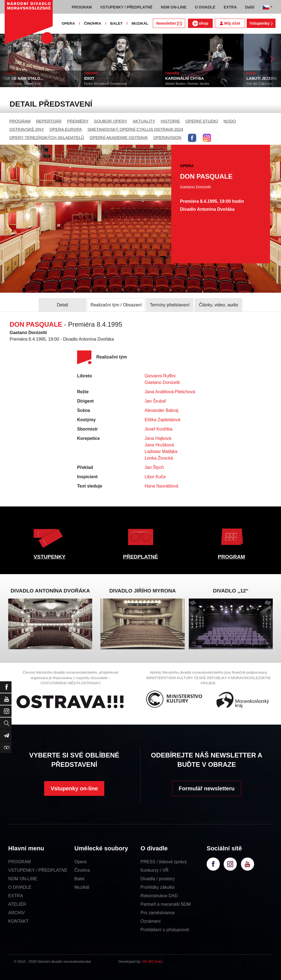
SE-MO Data (153, 962)
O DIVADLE (20, 887)
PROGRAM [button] (82, 7)
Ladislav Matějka (161, 451)
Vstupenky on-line (74, 788)
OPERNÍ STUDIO (202, 121)
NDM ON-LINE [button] (174, 7)
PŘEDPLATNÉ (140, 557)
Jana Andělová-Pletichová (170, 392)
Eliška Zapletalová (162, 420)
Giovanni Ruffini (160, 376)
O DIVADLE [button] (205, 7)
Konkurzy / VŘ (154, 870)
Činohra (82, 870)
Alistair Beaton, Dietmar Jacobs (187, 84)
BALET (116, 23)
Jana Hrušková (159, 445)
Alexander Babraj (161, 410)
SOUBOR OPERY (110, 121)
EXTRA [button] (230, 7)
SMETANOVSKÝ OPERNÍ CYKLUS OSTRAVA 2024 (135, 129)
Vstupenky (261, 23)
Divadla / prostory (158, 879)
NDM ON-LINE (23, 879)
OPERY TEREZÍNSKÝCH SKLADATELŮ (47, 137)
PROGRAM (20, 121)
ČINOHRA (93, 23)
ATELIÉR (17, 904)
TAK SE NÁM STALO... (23, 78)
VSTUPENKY (50, 557)
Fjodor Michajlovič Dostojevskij (106, 84)
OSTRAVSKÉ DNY (27, 129)
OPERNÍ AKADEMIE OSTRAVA (119, 137)
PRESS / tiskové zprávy (164, 862)
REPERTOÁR (49, 121)
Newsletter (169, 23)
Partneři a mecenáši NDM (166, 904)
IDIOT (89, 78)
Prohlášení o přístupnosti (165, 930)
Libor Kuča (155, 477)
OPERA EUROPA (66, 129)
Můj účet (230, 23)
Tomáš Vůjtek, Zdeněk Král (22, 84)
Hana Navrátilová (161, 486)
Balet (79, 879)
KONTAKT (18, 921)
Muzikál (82, 887)
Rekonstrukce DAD (159, 896)
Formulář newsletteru (206, 788)
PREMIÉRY (78, 121)
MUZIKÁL (140, 23)
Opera (80, 862)
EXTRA (16, 896)
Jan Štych (154, 467)
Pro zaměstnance (158, 913)
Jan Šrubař (155, 401)
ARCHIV (16, 913)
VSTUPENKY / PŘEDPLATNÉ (38, 870)
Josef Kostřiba (158, 429)
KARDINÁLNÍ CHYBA (185, 78)
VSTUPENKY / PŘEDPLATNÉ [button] (126, 7)
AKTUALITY (144, 121)
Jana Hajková (158, 438)
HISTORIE (171, 121)
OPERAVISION (167, 137)
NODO (230, 121)
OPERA (68, 23)
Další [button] (250, 7)
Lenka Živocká (159, 458)
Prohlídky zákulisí (158, 887)
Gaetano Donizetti (162, 382)
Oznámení (151, 921)
